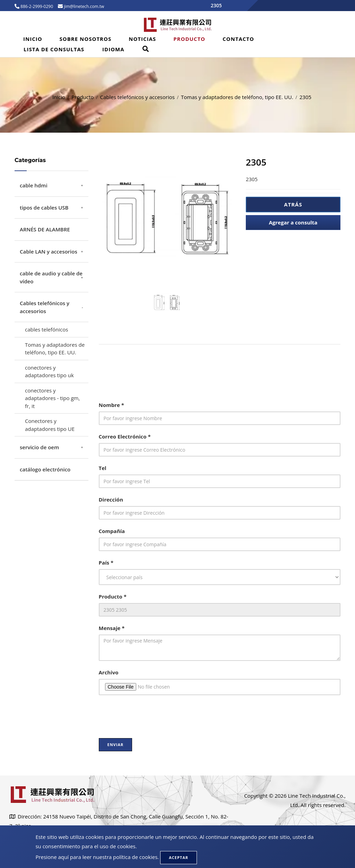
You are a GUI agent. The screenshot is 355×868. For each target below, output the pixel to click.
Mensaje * (112, 628)
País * (106, 563)
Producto (189, 39)
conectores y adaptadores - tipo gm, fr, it (52, 398)
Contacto (238, 39)
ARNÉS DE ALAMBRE (45, 229)
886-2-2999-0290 (36, 6)
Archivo (109, 672)
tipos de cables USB (44, 207)
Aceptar (179, 857)
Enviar (116, 745)
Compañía (112, 531)
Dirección (111, 499)
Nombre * (111, 405)
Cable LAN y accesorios (49, 251)
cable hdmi (34, 185)
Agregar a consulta (293, 222)
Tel (103, 468)
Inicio (33, 39)
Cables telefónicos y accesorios (137, 97)
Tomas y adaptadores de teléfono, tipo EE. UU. (237, 97)
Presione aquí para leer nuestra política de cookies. (97, 857)
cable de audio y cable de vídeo (51, 277)
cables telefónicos (46, 329)
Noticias (142, 39)
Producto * (113, 596)
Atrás (293, 204)
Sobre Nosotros (86, 39)
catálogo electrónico (45, 469)
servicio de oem (39, 447)
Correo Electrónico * (125, 436)
